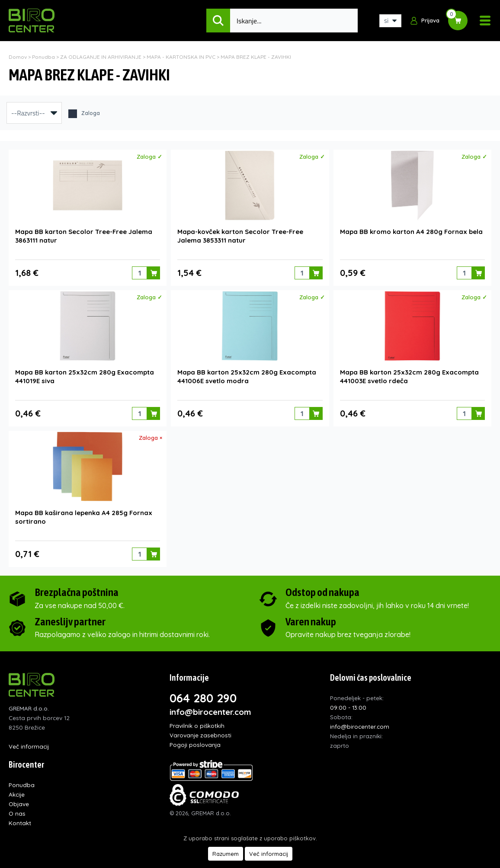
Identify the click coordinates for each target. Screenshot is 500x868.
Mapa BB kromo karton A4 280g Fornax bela (411, 232)
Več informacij (29, 746)
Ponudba (43, 57)
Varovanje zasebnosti (200, 735)
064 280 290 (203, 698)
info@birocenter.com (210, 712)
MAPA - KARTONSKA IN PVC (181, 57)
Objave (19, 804)
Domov (18, 57)
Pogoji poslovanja (195, 745)
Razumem (226, 854)
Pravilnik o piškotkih (197, 725)
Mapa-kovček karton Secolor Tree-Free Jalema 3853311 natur (240, 236)
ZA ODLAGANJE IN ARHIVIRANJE (101, 57)
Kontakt (20, 823)
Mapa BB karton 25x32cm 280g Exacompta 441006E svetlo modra (247, 376)
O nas (17, 813)
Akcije (17, 794)
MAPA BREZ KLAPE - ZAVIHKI (256, 57)
